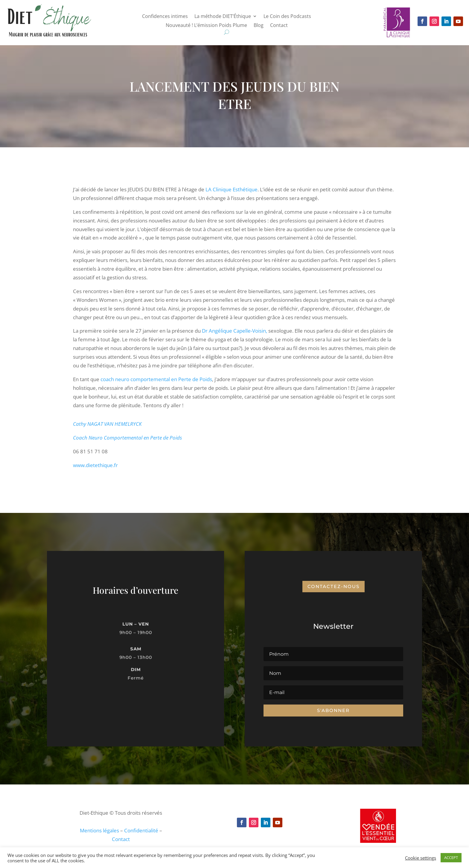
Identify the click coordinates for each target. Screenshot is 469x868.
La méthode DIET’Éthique (223, 17)
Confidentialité (141, 830)
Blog (259, 26)
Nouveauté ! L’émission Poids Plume (206, 26)
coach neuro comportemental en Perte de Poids (156, 379)
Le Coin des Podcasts (287, 17)
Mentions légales (99, 830)
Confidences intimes (165, 17)
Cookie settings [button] (421, 858)
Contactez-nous (334, 586)
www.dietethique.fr (95, 465)
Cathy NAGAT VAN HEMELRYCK (107, 424)
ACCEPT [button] (451, 858)
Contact (279, 26)
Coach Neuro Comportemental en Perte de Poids (127, 438)
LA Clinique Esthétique (232, 189)
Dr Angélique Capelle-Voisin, (234, 331)
